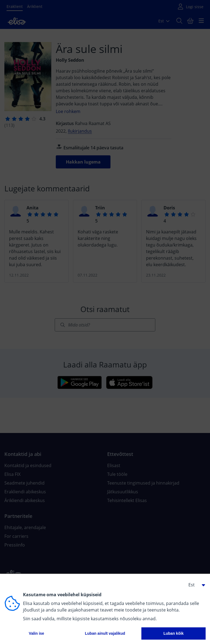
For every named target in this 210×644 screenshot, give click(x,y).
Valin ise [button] (36, 633)
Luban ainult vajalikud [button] (105, 633)
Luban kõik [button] (174, 633)
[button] (195, 585)
